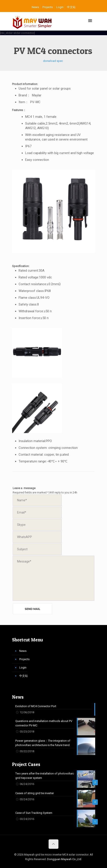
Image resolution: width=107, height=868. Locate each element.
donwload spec (47, 61)
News (35, 7)
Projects (48, 7)
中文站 (71, 7)
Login (60, 7)
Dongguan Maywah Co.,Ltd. (64, 859)
